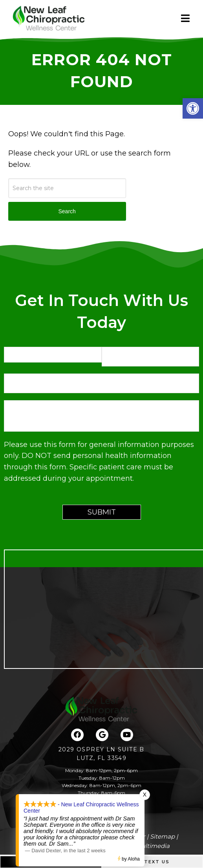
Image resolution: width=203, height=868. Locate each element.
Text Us (152, 862)
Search (67, 211)
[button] (193, 108)
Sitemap (162, 836)
